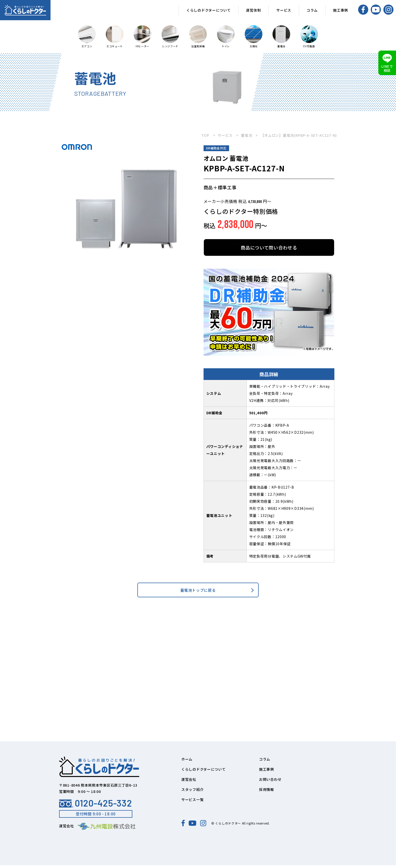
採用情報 (267, 792)
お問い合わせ (270, 782)
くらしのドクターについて (208, 10)
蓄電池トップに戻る (198, 591)
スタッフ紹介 (192, 792)
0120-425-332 (95, 806)
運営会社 (189, 782)
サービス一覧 (192, 802)
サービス (284, 10)
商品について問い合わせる (269, 247)
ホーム (187, 762)
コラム (312, 10)
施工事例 (341, 10)
